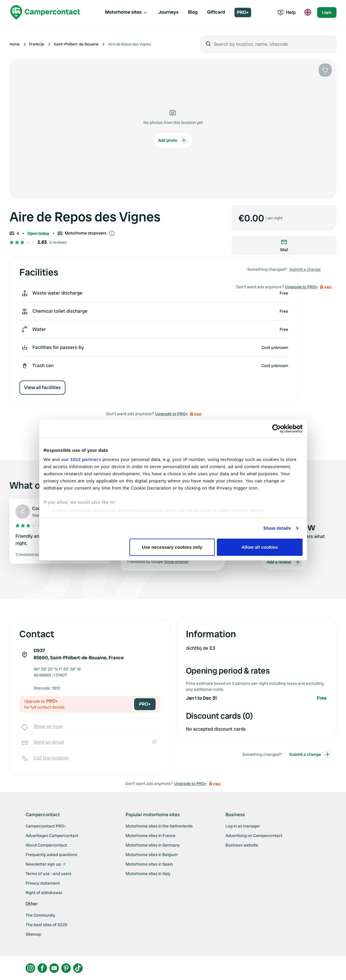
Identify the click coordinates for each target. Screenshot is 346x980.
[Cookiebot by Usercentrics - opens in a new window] (277, 429)
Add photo (173, 140)
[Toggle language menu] (308, 12)
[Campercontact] (45, 12)
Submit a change (305, 269)
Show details (277, 528)
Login (327, 12)
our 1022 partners (81, 459)
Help (287, 12)
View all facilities (42, 387)
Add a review (284, 562)
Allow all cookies (260, 547)
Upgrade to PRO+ (172, 414)
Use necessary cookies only (172, 547)
